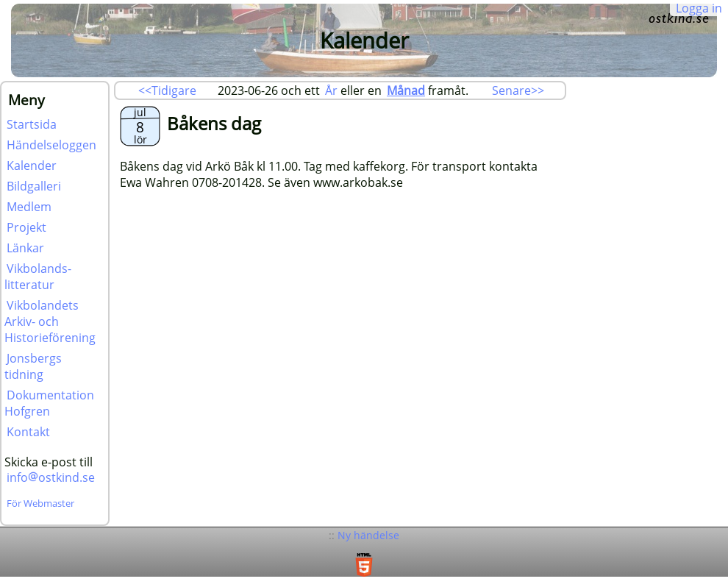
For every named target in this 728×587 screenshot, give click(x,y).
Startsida (32, 124)
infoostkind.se (51, 477)
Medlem (29, 207)
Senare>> (518, 90)
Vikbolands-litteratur (38, 277)
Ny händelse (368, 535)
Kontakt (28, 432)
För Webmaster (40, 503)
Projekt (26, 227)
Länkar (25, 248)
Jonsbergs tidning (33, 366)
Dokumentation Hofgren (49, 403)
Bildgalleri (34, 186)
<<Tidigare (167, 90)
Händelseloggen (51, 145)
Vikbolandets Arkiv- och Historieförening (50, 321)
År (331, 90)
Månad (406, 90)
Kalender (32, 166)
